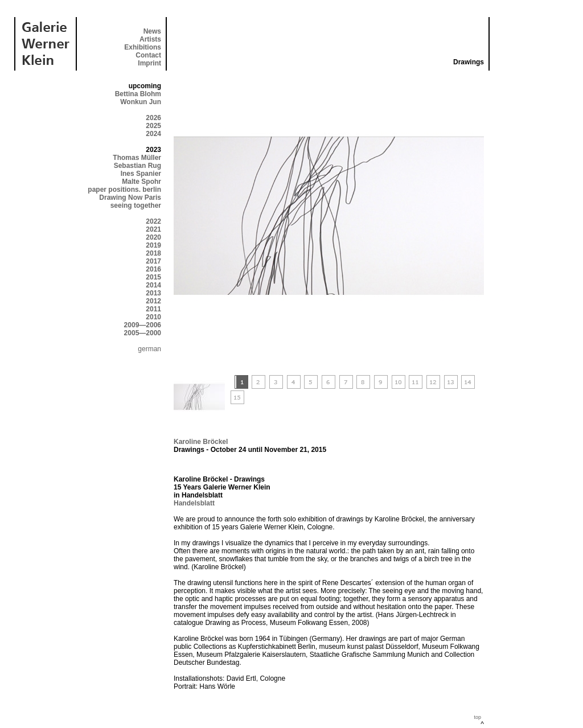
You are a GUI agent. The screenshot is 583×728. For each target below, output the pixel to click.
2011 (153, 309)
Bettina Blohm (138, 94)
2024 (153, 134)
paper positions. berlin (124, 190)
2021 (153, 229)
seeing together (136, 205)
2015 (153, 277)
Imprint (149, 63)
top (477, 717)
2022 (153, 221)
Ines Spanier (141, 174)
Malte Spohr (141, 182)
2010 (153, 317)
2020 (153, 237)
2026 (153, 118)
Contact (148, 55)
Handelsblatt (194, 503)
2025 (153, 126)
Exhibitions (143, 47)
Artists (150, 39)
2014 (153, 285)
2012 (153, 301)
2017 (153, 261)
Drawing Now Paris (130, 198)
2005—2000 (143, 333)
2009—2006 (143, 325)
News (152, 31)
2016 (153, 269)
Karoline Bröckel (201, 442)
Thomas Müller (137, 158)
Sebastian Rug (137, 166)
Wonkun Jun (141, 102)
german (149, 349)
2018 (153, 253)
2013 (153, 293)
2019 (153, 245)
